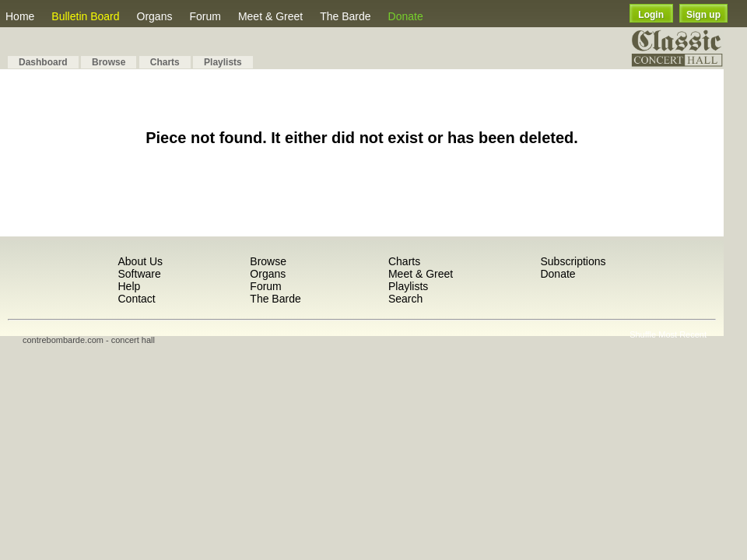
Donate (406, 16)
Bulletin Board (85, 16)
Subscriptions (573, 261)
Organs (155, 16)
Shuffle (643, 334)
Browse (109, 62)
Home (20, 16)
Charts (165, 62)
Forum (205, 16)
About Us (140, 261)
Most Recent (682, 334)
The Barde (345, 16)
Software (139, 274)
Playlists (223, 62)
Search (405, 299)
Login (651, 15)
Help (129, 286)
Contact (136, 299)
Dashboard (43, 62)
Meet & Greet (270, 16)
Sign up (703, 15)
